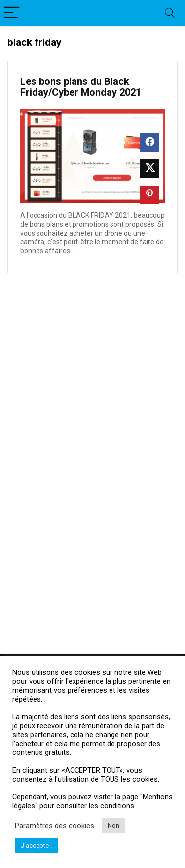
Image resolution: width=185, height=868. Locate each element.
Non (113, 825)
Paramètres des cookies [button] (55, 826)
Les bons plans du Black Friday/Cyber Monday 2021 (81, 87)
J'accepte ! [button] (36, 846)
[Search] (170, 13)
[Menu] (12, 13)
